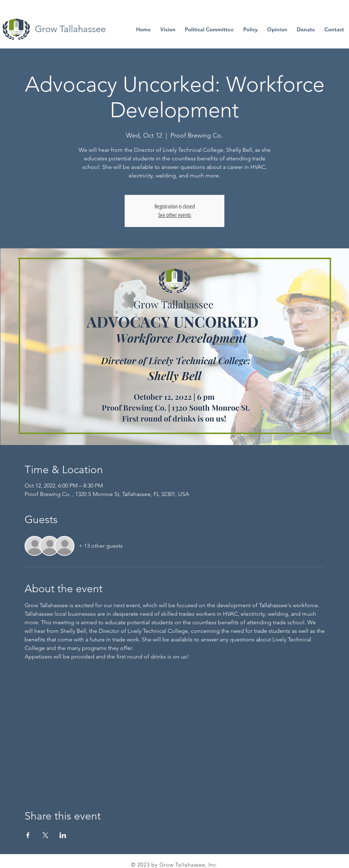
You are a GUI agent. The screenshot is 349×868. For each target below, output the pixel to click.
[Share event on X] (45, 835)
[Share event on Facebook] (28, 835)
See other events (174, 215)
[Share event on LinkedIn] (63, 835)
